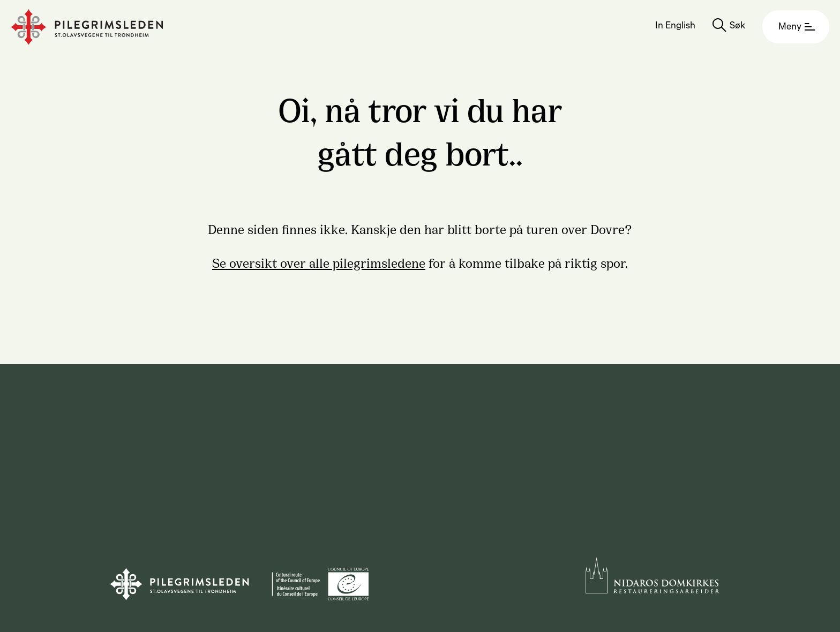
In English (675, 27)
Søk (737, 27)
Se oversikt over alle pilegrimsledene (319, 262)
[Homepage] (87, 27)
